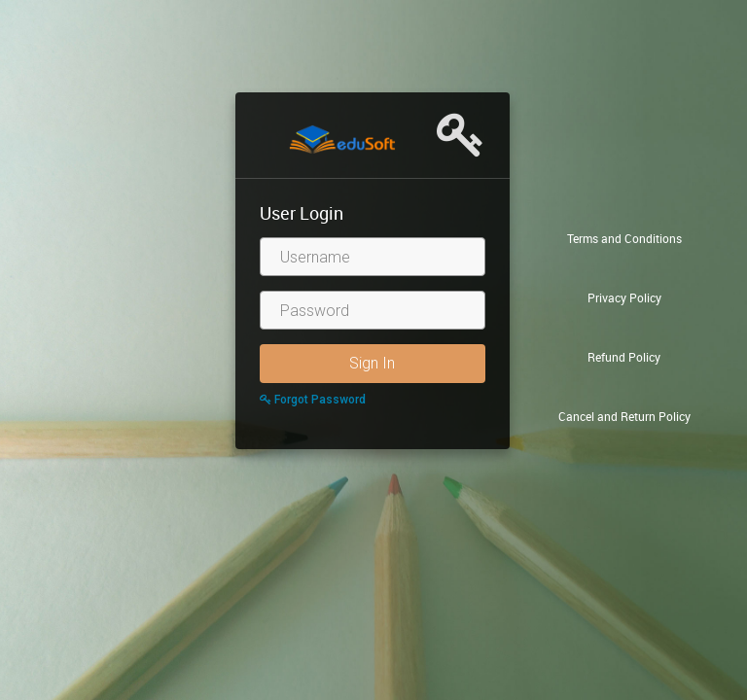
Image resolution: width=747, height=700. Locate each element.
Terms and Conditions (624, 238)
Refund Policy (624, 357)
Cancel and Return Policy (624, 416)
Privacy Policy (624, 297)
